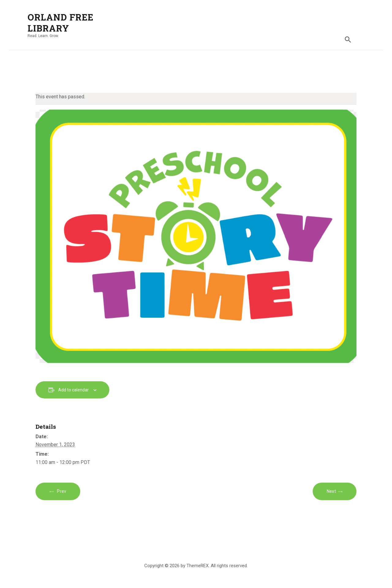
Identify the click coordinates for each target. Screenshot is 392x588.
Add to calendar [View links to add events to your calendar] (73, 390)
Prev (61, 491)
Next (331, 491)
